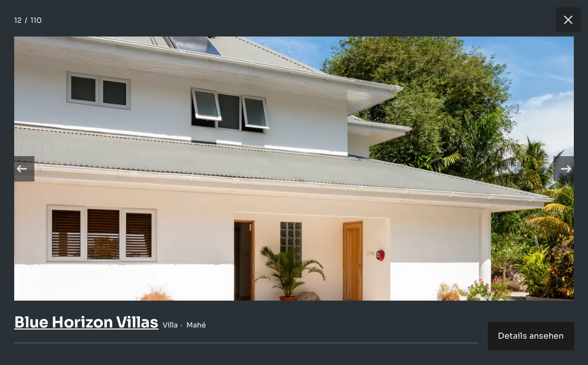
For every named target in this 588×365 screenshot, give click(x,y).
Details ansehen (531, 336)
